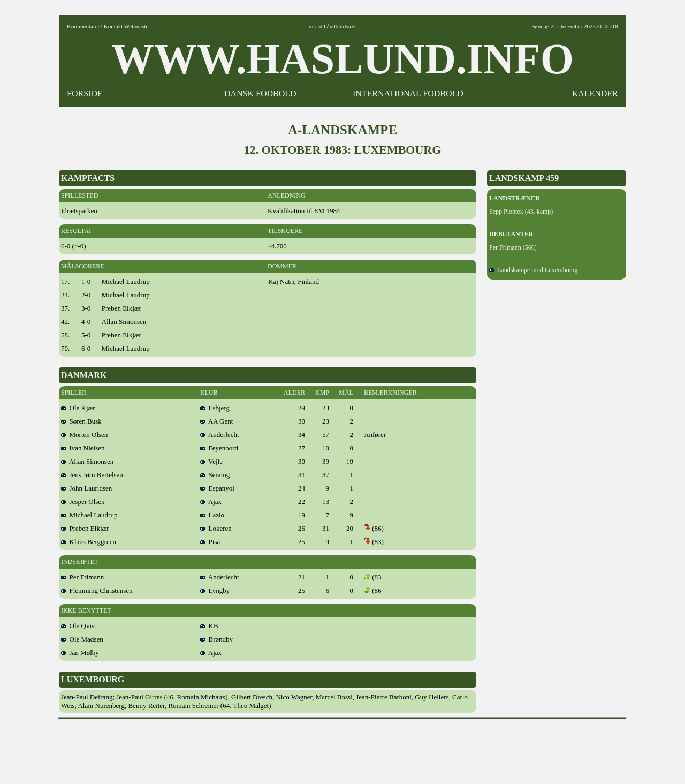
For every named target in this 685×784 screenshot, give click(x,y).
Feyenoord (219, 448)
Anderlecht (220, 435)
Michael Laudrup (89, 515)
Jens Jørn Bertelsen (92, 475)
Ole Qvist (79, 626)
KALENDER (595, 93)
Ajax (211, 502)
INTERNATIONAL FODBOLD (408, 93)
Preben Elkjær (85, 528)
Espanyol (217, 488)
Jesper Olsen (83, 502)
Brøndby (216, 639)
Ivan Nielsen (83, 448)
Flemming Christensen (97, 590)
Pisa (210, 542)
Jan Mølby (80, 653)
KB (209, 626)
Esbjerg (215, 408)
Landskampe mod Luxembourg (533, 270)
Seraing (215, 475)
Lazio (212, 515)
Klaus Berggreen (89, 542)
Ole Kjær (78, 408)
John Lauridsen (86, 488)
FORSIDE (85, 93)
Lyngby (215, 590)
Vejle (211, 461)
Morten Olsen (84, 435)
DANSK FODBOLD (260, 93)
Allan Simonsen (87, 461)
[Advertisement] (342, 748)
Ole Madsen (82, 639)
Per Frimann (82, 577)
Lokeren (216, 528)
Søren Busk (81, 421)
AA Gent (216, 421)
